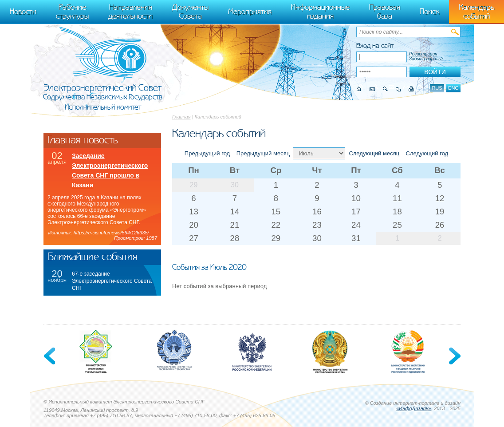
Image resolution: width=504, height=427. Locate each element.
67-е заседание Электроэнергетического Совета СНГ (112, 281)
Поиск (429, 12)
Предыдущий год (207, 153)
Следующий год (427, 153)
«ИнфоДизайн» (414, 408)
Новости (23, 12)
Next (454, 356)
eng (453, 88)
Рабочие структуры (72, 12)
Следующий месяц (374, 153)
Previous (50, 356)
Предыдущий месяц (263, 153)
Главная (181, 117)
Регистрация (423, 54)
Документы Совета (190, 12)
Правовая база (385, 12)
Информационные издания (320, 12)
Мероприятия (250, 12)
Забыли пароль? (426, 59)
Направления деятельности (130, 12)
